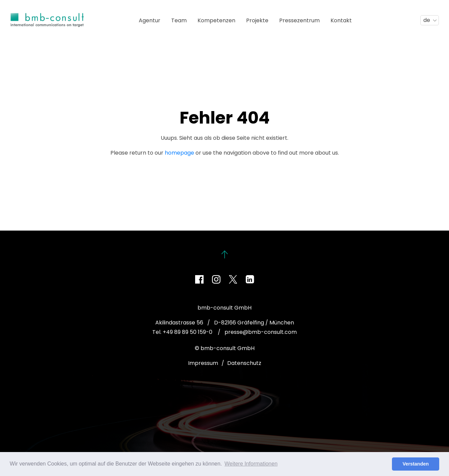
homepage (179, 153)
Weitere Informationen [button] (251, 464)
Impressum (203, 363)
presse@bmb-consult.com (261, 332)
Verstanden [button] (416, 464)
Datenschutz (244, 363)
